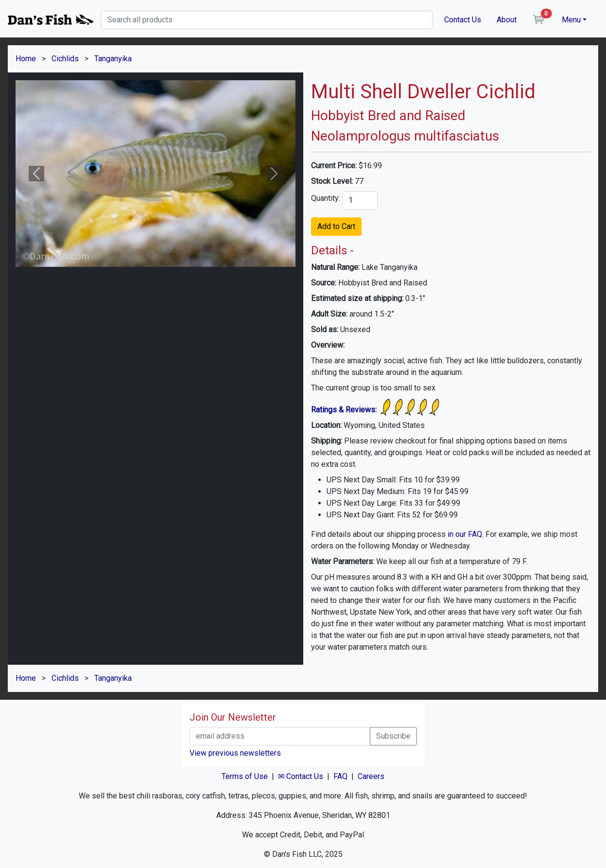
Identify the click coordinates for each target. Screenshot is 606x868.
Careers (371, 776)
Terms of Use (245, 776)
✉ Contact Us (301, 776)
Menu (571, 20)
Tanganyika (113, 59)
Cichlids (65, 59)
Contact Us (463, 20)
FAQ (340, 776)
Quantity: (326, 198)
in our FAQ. (466, 534)
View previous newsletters (235, 753)
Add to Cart (336, 226)
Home (26, 59)
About (507, 20)
